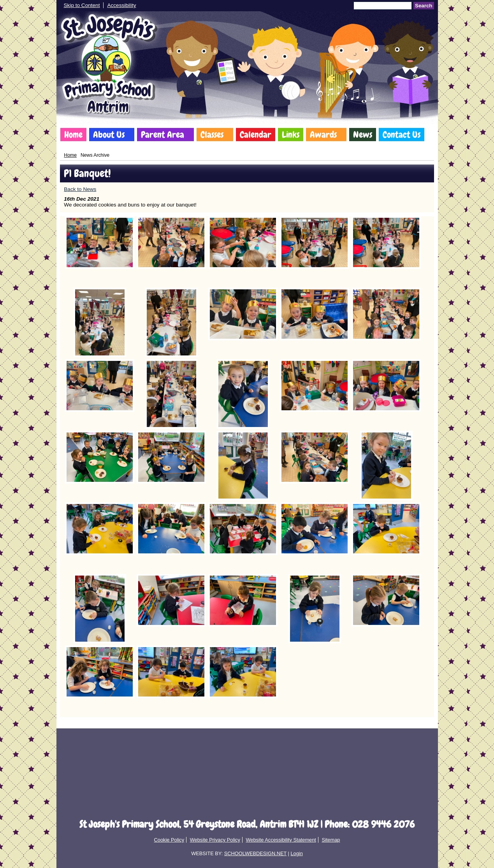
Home (73, 135)
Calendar (256, 135)
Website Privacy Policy (215, 840)
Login (296, 853)
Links (291, 135)
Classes (212, 135)
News (363, 135)
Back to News (80, 189)
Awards (323, 135)
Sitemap (331, 840)
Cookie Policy (169, 840)
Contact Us (402, 135)
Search (424, 6)
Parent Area (163, 135)
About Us (109, 135)
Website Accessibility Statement (281, 840)
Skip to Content (82, 5)
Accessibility (121, 5)
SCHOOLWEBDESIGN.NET (255, 853)
